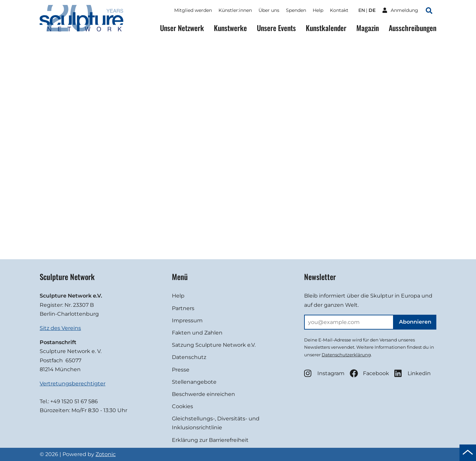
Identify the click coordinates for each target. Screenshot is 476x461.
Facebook (369, 373)
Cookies (182, 406)
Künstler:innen (235, 10)
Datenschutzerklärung (346, 355)
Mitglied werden (193, 10)
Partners (183, 308)
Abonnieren (415, 322)
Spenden (296, 10)
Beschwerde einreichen (203, 394)
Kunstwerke (230, 28)
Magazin (368, 28)
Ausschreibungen (413, 28)
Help (318, 10)
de (372, 10)
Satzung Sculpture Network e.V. (214, 345)
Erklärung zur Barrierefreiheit (210, 440)
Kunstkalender (326, 28)
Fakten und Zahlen (197, 333)
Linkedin (413, 373)
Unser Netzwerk (182, 28)
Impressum (187, 320)
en (362, 10)
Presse (181, 370)
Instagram (324, 373)
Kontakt (339, 10)
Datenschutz (189, 357)
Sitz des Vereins (60, 328)
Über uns (269, 10)
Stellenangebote (194, 382)
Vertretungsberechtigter (73, 384)
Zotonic (106, 454)
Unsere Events (276, 28)
